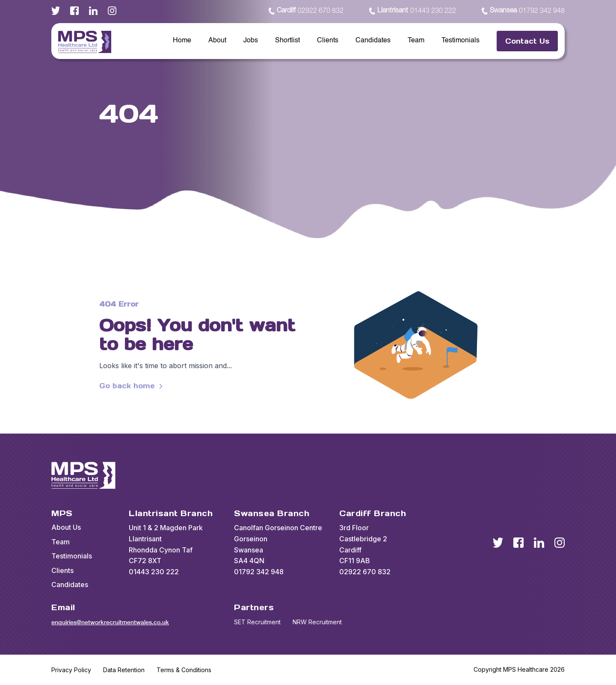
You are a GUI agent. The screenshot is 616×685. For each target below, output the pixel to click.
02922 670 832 (306, 11)
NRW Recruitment (317, 622)
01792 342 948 (523, 11)
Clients (328, 41)
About (217, 41)
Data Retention (124, 670)
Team (416, 41)
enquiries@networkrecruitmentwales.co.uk (110, 622)
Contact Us (527, 41)
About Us (66, 527)
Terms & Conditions (184, 670)
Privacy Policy (71, 670)
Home (182, 41)
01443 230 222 (413, 11)
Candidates (373, 41)
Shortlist (287, 41)
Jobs (251, 41)
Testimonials (461, 41)
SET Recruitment (257, 622)
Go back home (132, 386)
